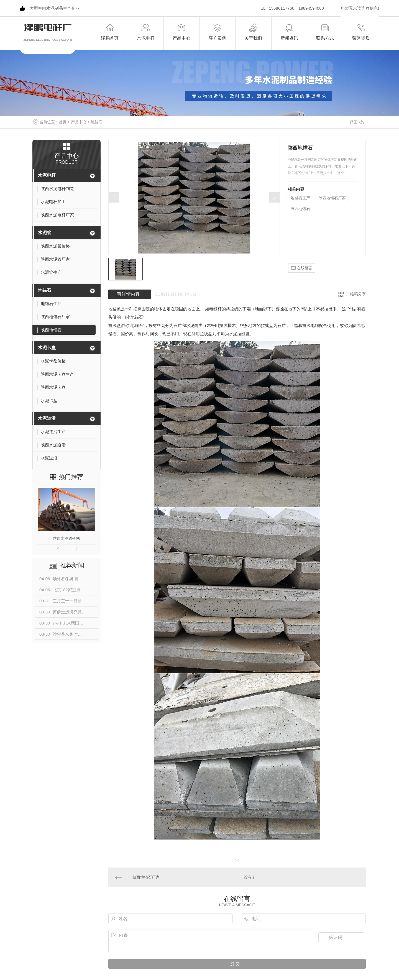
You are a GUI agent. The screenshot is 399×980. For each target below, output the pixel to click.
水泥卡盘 (47, 348)
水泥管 (45, 233)
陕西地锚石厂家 (332, 198)
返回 (357, 122)
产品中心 (79, 122)
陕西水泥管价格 (66, 538)
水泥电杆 (47, 175)
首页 (63, 122)
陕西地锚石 (300, 209)
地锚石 (97, 122)
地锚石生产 (300, 198)
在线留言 (302, 268)
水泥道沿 (47, 418)
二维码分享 (356, 294)
